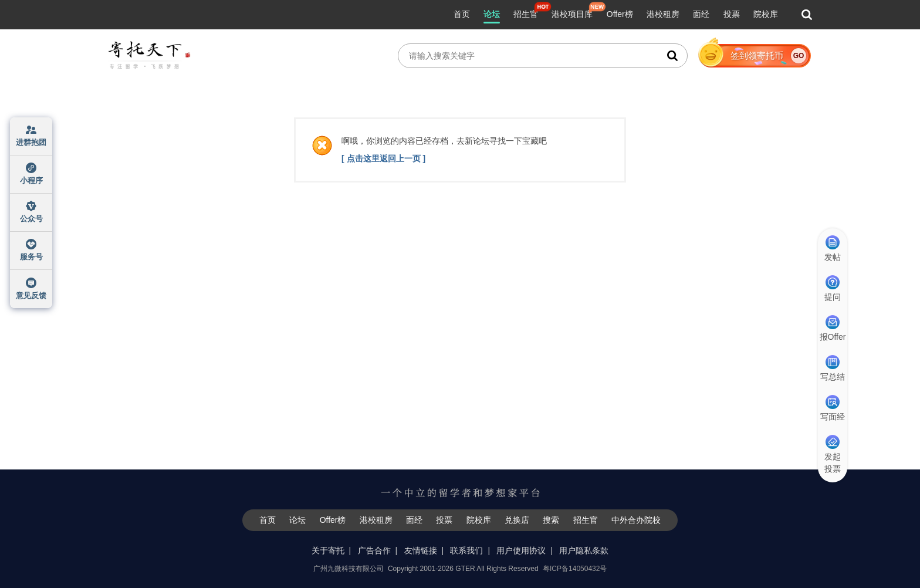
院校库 (766, 14)
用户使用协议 (521, 550)
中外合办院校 (636, 520)
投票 (732, 14)
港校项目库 (572, 14)
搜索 (551, 520)
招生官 (526, 14)
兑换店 (517, 520)
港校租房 (663, 14)
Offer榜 (620, 14)
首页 (462, 14)
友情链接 (421, 550)
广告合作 (374, 550)
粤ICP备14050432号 (575, 569)
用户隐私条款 (584, 550)
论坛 (492, 14)
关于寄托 (328, 550)
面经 (701, 14)
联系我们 (466, 550)
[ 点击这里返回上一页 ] (383, 158)
